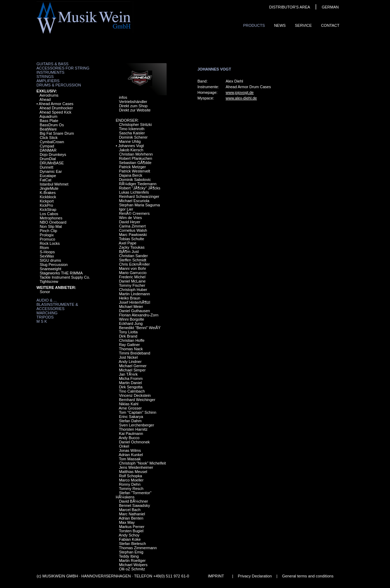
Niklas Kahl (129, 404)
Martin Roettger (132, 560)
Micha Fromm (131, 378)
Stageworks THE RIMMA (61, 273)
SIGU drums (51, 260)
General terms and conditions (308, 576)
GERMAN (330, 7)
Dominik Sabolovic (135, 180)
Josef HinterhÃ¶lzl (135, 302)
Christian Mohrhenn (136, 154)
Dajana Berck (131, 175)
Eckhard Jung (131, 323)
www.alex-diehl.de (242, 98)
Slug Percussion (54, 265)
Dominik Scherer (133, 137)
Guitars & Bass (53, 64)
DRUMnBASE (52, 163)
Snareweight (51, 269)
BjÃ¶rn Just (129, 251)
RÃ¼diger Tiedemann (138, 184)
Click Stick (49, 138)
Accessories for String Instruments (63, 70)
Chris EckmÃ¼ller (134, 264)
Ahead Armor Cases (56, 104)
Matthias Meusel (133, 472)
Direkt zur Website (135, 110)
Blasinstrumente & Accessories (57, 307)
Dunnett (47, 167)
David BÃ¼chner (134, 501)
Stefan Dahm (130, 421)
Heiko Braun (130, 298)
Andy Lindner (130, 362)
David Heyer (130, 222)
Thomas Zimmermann (138, 548)
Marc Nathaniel (132, 514)
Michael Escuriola (134, 201)
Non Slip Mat (51, 226)
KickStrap (48, 210)
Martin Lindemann (135, 294)
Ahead (45, 99)
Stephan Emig (131, 552)
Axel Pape (128, 243)
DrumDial (48, 159)
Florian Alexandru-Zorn (139, 315)
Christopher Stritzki (135, 125)
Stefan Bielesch (132, 544)
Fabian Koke (130, 539)
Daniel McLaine (132, 281)
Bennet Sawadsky (135, 505)
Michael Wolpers (133, 565)
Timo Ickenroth (131, 129)
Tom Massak (130, 459)
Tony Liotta (128, 332)
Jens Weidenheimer (136, 467)
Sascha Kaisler (132, 133)
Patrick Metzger (132, 167)
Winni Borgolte (132, 319)
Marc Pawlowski (133, 235)
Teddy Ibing (129, 556)
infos (123, 97)
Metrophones (51, 218)
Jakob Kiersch (131, 150)
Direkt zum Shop (133, 106)
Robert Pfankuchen (136, 158)
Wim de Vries (131, 218)
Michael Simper (132, 370)
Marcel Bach (130, 510)
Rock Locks (50, 243)
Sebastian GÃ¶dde (135, 163)
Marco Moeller (131, 480)
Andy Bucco (129, 438)
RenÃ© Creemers (134, 213)
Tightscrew (49, 281)
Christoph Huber (133, 290)
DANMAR (48, 150)
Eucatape (48, 176)
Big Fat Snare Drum (57, 133)
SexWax (47, 256)
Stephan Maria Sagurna (140, 205)
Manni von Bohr (133, 268)
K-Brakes (48, 193)
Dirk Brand (128, 336)
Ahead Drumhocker (56, 108)
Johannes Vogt (131, 146)
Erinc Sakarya (131, 417)
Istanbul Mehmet (54, 184)
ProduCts (254, 25)
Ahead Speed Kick (55, 112)
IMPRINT (216, 576)
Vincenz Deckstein (135, 395)
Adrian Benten (131, 518)
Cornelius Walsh (133, 230)
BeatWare (48, 129)
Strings (45, 77)
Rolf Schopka (131, 476)
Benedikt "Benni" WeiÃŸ (140, 328)
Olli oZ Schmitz (132, 569)
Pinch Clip (49, 231)
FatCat (46, 180)
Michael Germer (133, 366)
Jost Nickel (128, 357)
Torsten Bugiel (131, 531)
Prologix (47, 235)
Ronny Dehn (130, 484)
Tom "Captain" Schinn (137, 412)
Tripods (45, 317)
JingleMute (49, 188)
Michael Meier (131, 307)
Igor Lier (126, 209)
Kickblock (48, 197)
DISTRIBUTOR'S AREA (290, 7)
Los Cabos (49, 214)
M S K (42, 321)
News (280, 25)
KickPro (47, 205)
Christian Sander (134, 256)
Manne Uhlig (130, 141)
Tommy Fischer (132, 285)
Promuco (48, 239)
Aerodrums (49, 95)
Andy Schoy (129, 535)
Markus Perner (132, 527)
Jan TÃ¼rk (128, 374)
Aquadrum (48, 116)
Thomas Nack (131, 349)
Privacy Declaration (255, 576)
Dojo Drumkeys (53, 154)
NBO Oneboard (53, 222)
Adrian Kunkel (131, 455)
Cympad (47, 146)
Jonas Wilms (130, 450)
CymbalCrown (52, 142)
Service (303, 25)
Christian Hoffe (132, 340)
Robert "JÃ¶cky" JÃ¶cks (140, 188)
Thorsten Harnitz (133, 429)
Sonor (45, 292)
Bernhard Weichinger (137, 400)
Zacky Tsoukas (132, 247)
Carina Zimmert (132, 226)
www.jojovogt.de (240, 92)
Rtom (44, 248)
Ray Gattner (129, 345)
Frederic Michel (132, 277)
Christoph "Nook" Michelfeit (143, 463)
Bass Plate (49, 121)
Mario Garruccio (133, 273)
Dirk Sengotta (131, 387)
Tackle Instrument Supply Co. (65, 277)
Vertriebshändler (133, 102)
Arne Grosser (130, 408)
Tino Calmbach (132, 391)
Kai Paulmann (131, 434)
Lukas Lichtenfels (134, 192)
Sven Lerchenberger (137, 425)
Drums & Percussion (59, 85)
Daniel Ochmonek (134, 442)
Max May (127, 522)
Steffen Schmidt (133, 260)
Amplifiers (48, 81)
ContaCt (330, 25)
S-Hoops (47, 252)
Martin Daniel (131, 383)
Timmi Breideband (134, 353)
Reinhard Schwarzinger (139, 196)
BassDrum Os (52, 125)
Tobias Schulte (131, 239)
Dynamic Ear (51, 171)
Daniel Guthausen (135, 311)
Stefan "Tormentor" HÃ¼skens (134, 495)
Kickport (47, 201)
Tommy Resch (131, 489)
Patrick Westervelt (135, 171)
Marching (47, 313)
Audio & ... (47, 300)
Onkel (124, 446)
